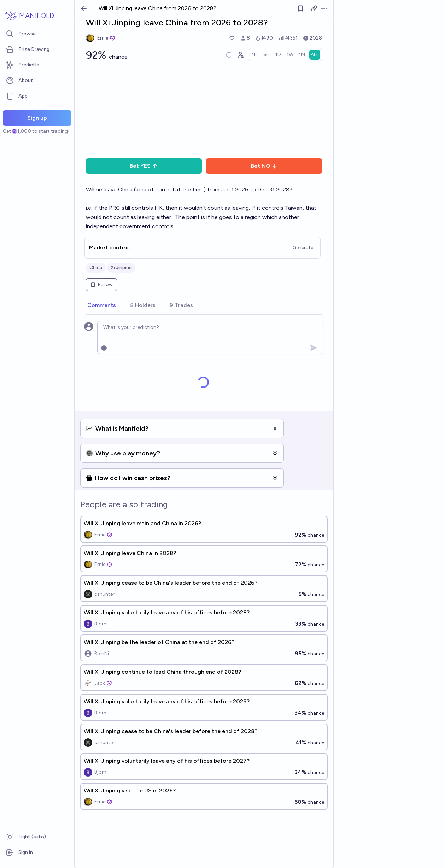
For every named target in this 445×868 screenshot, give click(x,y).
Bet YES (144, 166)
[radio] (255, 55)
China (96, 268)
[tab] (102, 306)
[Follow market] (300, 8)
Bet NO (264, 166)
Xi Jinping (121, 268)
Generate (303, 247)
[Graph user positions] (240, 55)
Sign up (37, 118)
